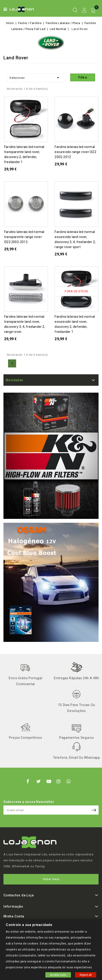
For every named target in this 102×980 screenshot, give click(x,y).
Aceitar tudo (58, 975)
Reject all (86, 975)
